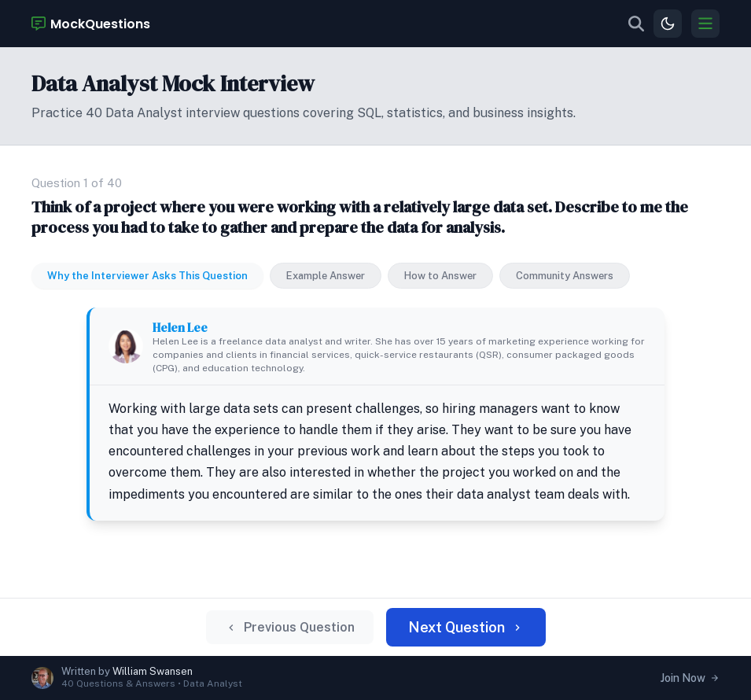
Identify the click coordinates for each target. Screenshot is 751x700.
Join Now (690, 678)
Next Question (466, 627)
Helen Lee (180, 328)
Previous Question (290, 627)
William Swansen (153, 671)
